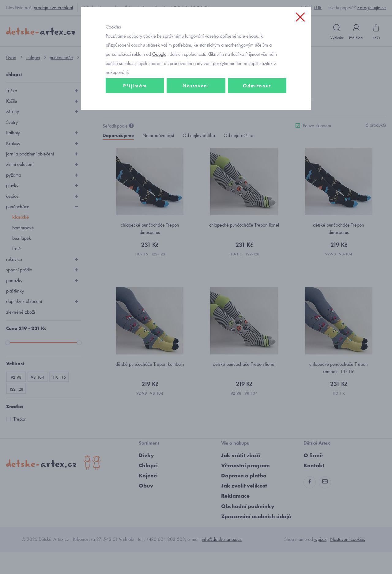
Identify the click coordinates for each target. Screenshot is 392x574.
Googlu (159, 93)
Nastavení (196, 125)
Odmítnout (257, 125)
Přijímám (135, 125)
